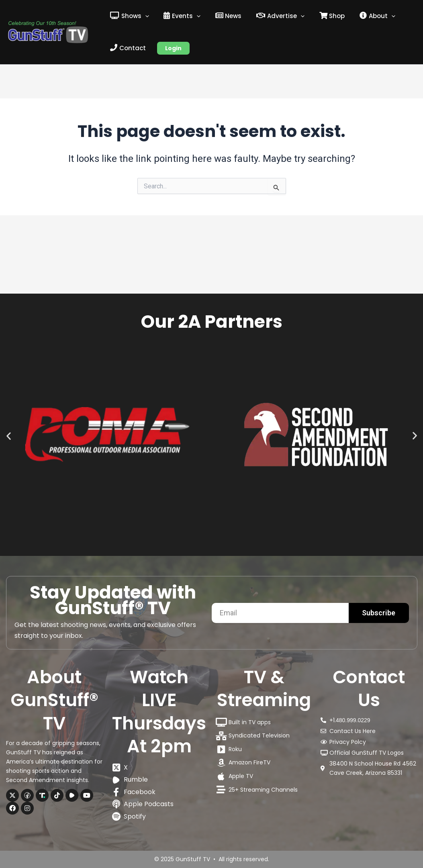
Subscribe (379, 613)
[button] (9, 414)
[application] (144, 16)
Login (171, 48)
